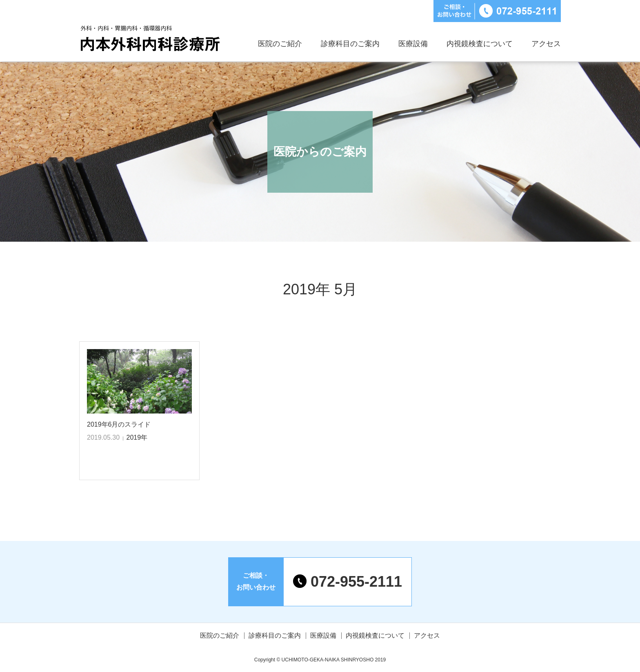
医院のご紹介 (280, 44)
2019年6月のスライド (119, 424)
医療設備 (413, 44)
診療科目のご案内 (350, 44)
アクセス (546, 44)
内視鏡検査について (480, 44)
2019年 (137, 437)
